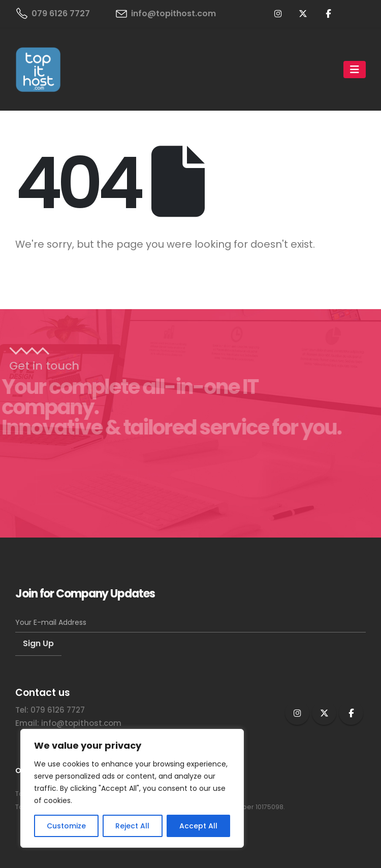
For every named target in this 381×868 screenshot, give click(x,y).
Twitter (324, 713)
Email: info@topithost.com (68, 723)
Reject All (132, 826)
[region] (132, 788)
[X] (303, 13)
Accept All (198, 826)
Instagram (297, 713)
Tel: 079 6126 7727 (50, 710)
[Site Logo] (38, 70)
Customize (66, 826)
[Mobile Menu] (355, 70)
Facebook (351, 713)
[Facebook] (328, 13)
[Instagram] (278, 13)
